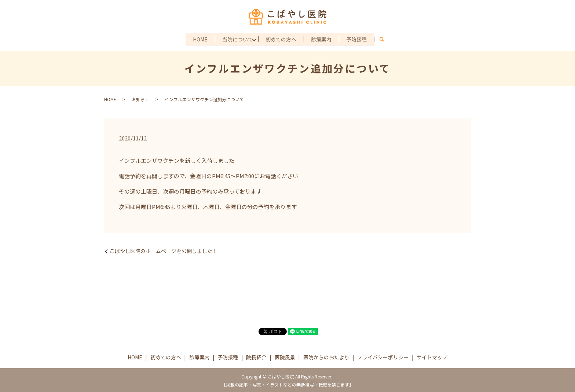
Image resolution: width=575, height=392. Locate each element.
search (384, 39)
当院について (237, 39)
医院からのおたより (326, 356)
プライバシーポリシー (383, 356)
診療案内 (322, 39)
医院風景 (285, 356)
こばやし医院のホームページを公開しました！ (164, 250)
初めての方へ (281, 39)
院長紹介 (256, 356)
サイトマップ (432, 356)
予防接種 (358, 39)
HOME (199, 39)
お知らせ (140, 98)
